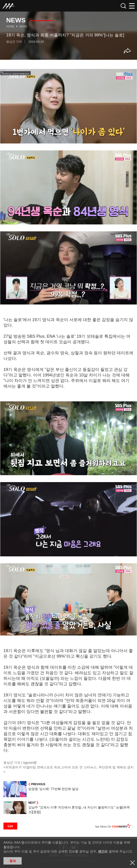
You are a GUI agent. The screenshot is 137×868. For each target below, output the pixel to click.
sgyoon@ (30, 763)
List (10, 826)
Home (10, 27)
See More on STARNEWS (114, 826)
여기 (101, 851)
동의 (13, 861)
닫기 (132, 863)
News (23, 27)
